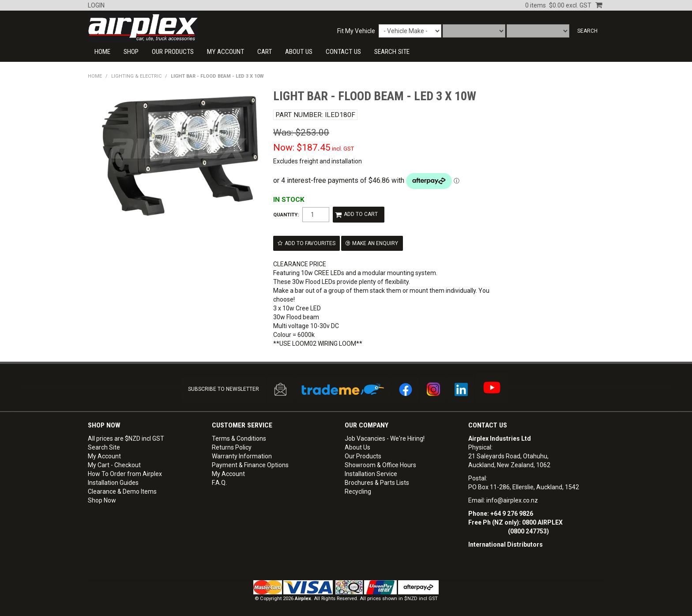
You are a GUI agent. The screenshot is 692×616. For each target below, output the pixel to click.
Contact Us (488, 425)
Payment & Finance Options (250, 465)
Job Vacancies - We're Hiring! (385, 438)
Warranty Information (242, 456)
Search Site (104, 447)
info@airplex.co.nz (512, 500)
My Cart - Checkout (114, 465)
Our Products (173, 52)
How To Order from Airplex (125, 473)
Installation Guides (113, 482)
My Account (226, 52)
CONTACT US (343, 52)
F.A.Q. (219, 482)
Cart (265, 52)
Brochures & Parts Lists (377, 482)
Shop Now (102, 500)
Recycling (358, 491)
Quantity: (286, 215)
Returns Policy (232, 447)
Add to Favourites (310, 243)
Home (102, 52)
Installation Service (371, 473)
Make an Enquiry (375, 243)
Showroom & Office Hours (380, 465)
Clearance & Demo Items (122, 491)
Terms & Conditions (239, 438)
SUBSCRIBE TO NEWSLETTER (224, 389)
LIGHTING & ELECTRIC (136, 76)
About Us (299, 52)
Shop (131, 52)
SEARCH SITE (392, 52)
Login (96, 5)
